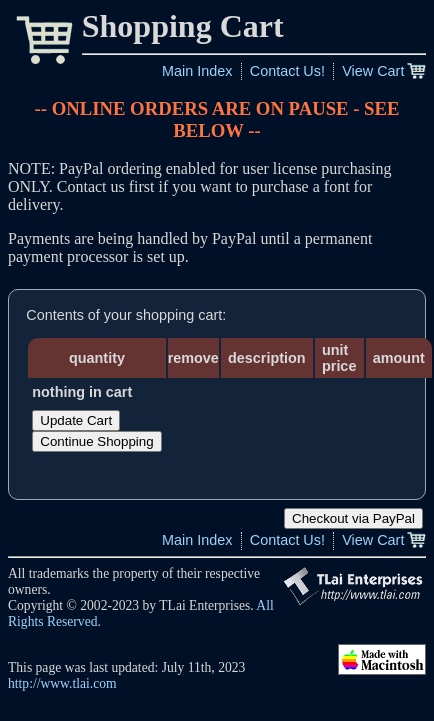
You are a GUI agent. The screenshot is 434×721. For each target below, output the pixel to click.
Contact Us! (287, 71)
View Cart (373, 71)
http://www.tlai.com (62, 683)
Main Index (197, 71)
